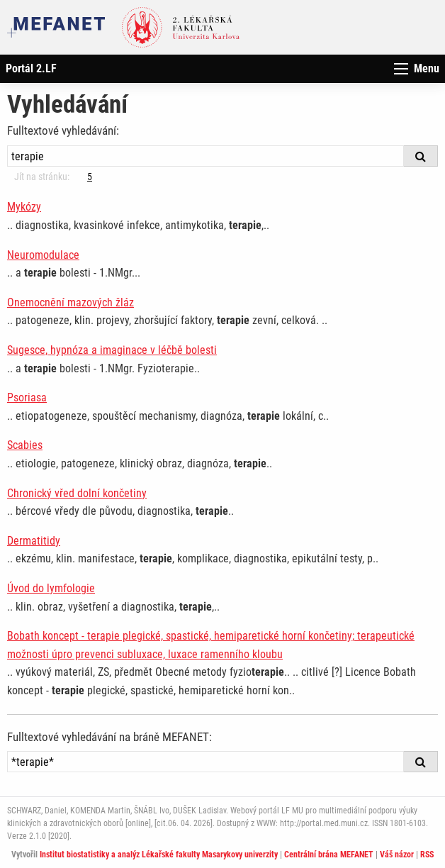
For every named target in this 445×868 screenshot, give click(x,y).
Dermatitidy (34, 541)
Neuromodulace (43, 255)
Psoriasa (27, 397)
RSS (427, 855)
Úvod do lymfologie (51, 588)
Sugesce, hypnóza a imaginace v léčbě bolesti (112, 350)
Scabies (25, 445)
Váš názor (397, 855)
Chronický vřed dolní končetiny (77, 493)
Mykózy (24, 207)
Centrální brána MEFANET (329, 855)
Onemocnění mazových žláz (71, 302)
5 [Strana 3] (90, 177)
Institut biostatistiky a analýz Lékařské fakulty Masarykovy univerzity (159, 855)
